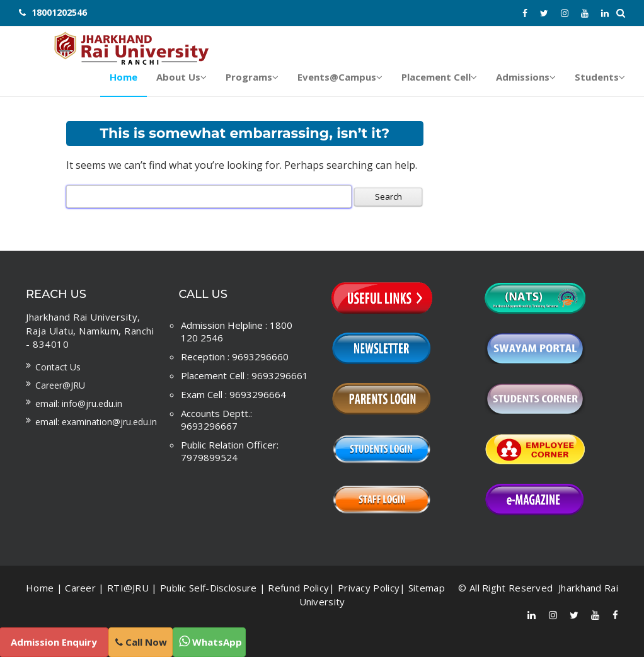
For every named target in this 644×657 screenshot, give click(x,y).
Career (80, 588)
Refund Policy (298, 588)
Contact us (58, 367)
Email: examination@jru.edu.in (96, 422)
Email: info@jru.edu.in (79, 403)
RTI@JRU (128, 588)
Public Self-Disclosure (209, 588)
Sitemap (427, 588)
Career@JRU (60, 385)
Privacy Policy (369, 588)
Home (40, 588)
